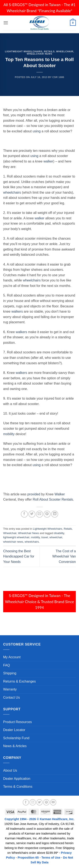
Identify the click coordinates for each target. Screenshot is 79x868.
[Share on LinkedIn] (55, 514)
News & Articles (15, 746)
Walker (60, 494)
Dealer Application (17, 779)
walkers (17, 311)
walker (48, 161)
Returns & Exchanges (19, 681)
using (37, 131)
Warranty (10, 689)
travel (45, 537)
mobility (9, 434)
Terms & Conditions (18, 787)
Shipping (10, 673)
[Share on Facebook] (24, 514)
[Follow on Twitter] (40, 802)
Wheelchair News (39, 54)
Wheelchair (65, 51)
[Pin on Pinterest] (47, 514)
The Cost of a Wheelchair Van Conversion (64, 556)
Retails (49, 51)
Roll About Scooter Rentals (53, 499)
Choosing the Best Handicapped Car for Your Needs (19, 556)
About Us (10, 770)
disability (59, 533)
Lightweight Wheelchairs (24, 51)
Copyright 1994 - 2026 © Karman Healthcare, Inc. (39, 819)
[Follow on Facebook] (26, 802)
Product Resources (17, 722)
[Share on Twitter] (32, 514)
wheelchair (56, 537)
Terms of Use (51, 858)
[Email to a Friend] (39, 514)
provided (34, 494)
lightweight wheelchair (16, 537)
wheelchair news (13, 542)
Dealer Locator (14, 730)
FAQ (7, 665)
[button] (6, 23)
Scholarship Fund (16, 738)
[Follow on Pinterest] (46, 802)
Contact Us (11, 697)
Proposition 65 (28, 858)
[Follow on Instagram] (33, 802)
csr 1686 (58, 77)
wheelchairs (12, 192)
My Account (12, 657)
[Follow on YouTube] (53, 802)
